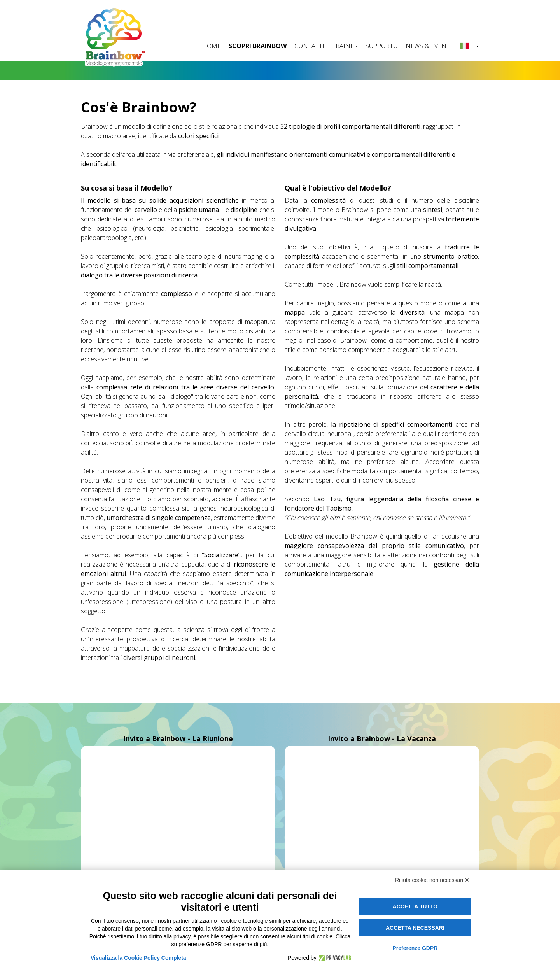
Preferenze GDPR (415, 948)
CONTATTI (309, 46)
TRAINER (345, 46)
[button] (469, 46)
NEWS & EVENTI (429, 46)
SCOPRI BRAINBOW (258, 46)
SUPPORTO (382, 46)
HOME (212, 46)
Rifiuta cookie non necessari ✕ (432, 880)
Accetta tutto (415, 906)
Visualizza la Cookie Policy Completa (138, 958)
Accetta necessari (415, 928)
